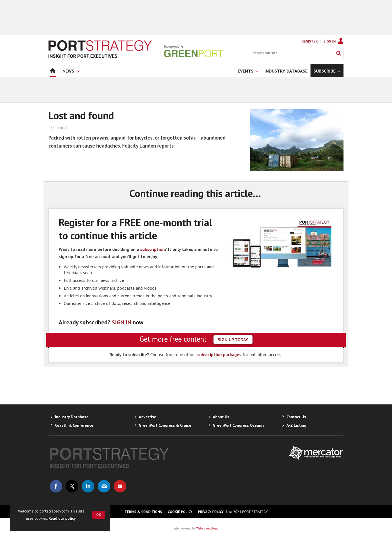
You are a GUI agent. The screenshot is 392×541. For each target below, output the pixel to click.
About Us (221, 417)
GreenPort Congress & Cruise (165, 425)
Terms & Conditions (143, 512)
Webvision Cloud (207, 528)
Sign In (330, 41)
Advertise (147, 417)
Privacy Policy (211, 512)
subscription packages (219, 355)
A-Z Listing (296, 425)
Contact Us (296, 417)
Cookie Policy (180, 512)
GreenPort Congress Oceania (239, 425)
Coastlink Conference (74, 425)
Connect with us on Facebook (56, 486)
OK (99, 515)
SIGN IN (121, 322)
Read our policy (62, 518)
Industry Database (72, 417)
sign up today (233, 340)
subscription (152, 249)
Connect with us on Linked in (88, 486)
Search (338, 53)
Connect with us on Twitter (72, 486)
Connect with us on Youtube (120, 486)
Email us (104, 486)
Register (310, 41)
